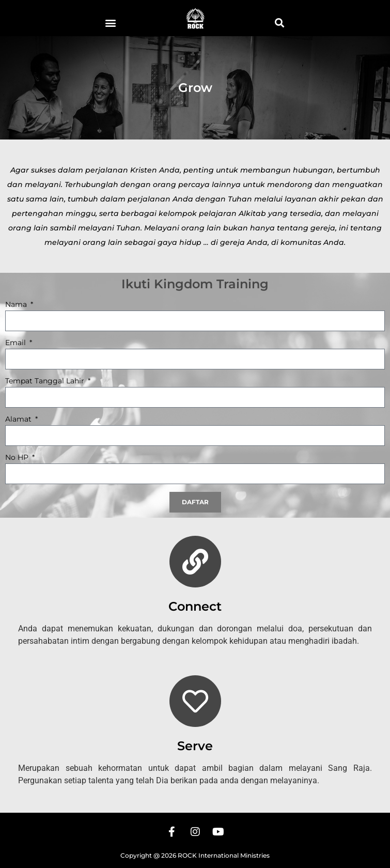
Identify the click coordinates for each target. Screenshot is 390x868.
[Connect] (195, 562)
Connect (195, 606)
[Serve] (195, 701)
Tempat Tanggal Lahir (46, 381)
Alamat (19, 420)
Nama (17, 305)
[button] (111, 22)
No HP (18, 458)
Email (17, 343)
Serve (195, 746)
